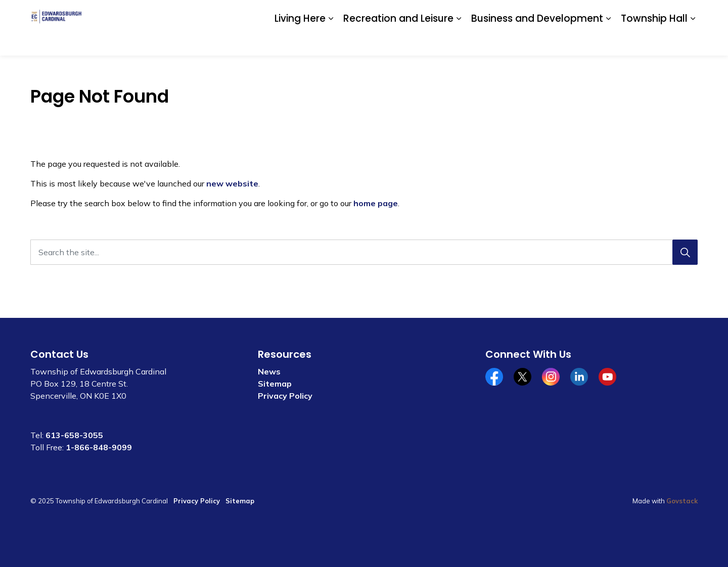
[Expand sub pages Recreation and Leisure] (459, 42)
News (269, 371)
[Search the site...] (364, 252)
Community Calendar (516, 14)
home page (376, 203)
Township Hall (654, 41)
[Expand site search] (688, 14)
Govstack (682, 501)
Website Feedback (638, 14)
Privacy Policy (285, 396)
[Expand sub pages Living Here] (331, 42)
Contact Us (579, 14)
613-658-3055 (74, 435)
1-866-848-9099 (99, 447)
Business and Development (537, 41)
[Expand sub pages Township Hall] (693, 42)
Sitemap (275, 384)
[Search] (685, 252)
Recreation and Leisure (398, 41)
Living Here (300, 41)
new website (232, 183)
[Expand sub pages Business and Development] (608, 42)
